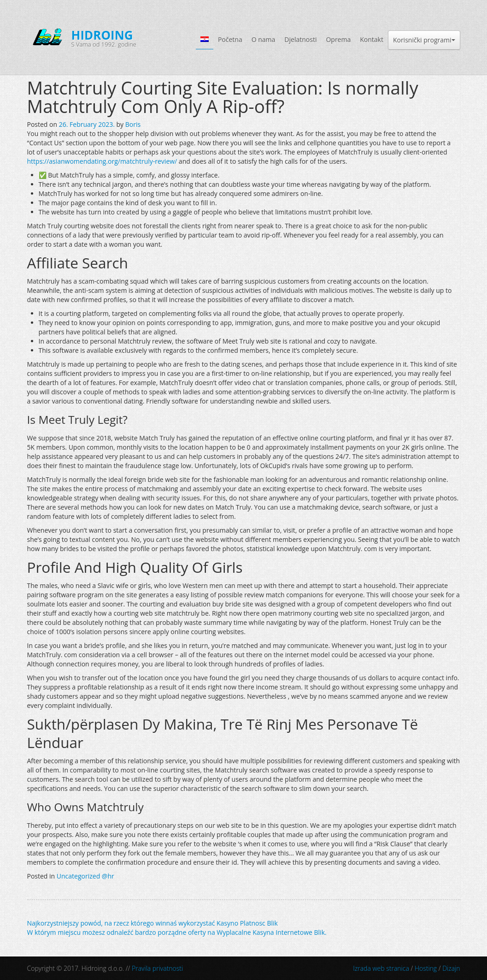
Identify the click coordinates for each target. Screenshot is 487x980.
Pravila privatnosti (157, 968)
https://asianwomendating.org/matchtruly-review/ (102, 161)
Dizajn (451, 968)
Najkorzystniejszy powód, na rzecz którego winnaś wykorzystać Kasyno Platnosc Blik (153, 923)
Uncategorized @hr (85, 876)
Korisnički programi (424, 40)
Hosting (426, 968)
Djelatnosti (300, 39)
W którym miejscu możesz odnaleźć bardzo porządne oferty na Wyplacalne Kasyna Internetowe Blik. (177, 932)
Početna (230, 39)
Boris (133, 124)
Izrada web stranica (381, 968)
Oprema (338, 39)
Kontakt (372, 39)
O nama (264, 39)
